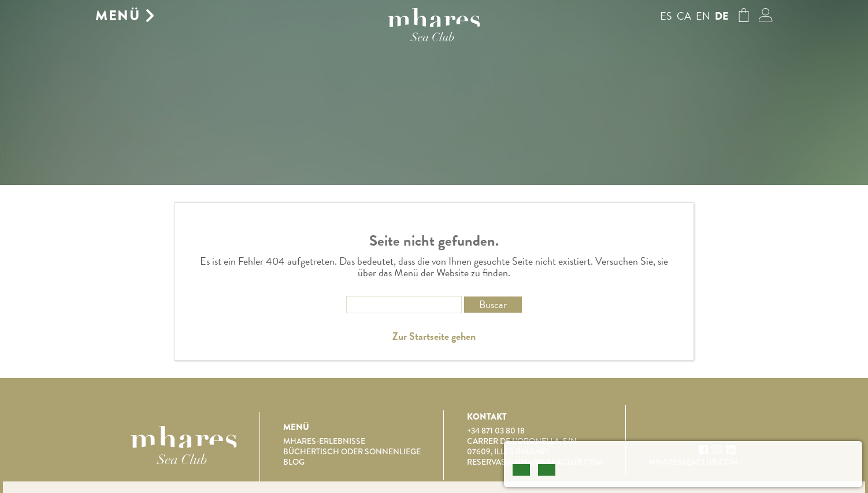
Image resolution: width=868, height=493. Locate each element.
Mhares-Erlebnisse (324, 441)
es (666, 16)
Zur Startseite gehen (434, 336)
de (722, 16)
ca (684, 16)
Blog (294, 462)
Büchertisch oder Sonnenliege (352, 451)
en (703, 16)
